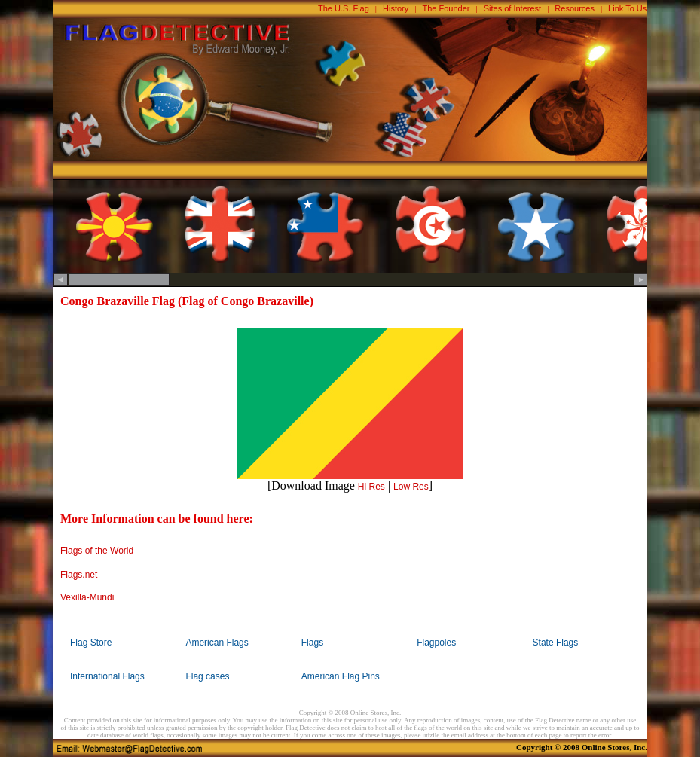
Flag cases (207, 676)
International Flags (107, 676)
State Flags (556, 643)
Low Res (411, 487)
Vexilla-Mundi (87, 597)
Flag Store (91, 643)
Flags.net (79, 575)
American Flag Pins (341, 676)
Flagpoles (436, 643)
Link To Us (627, 8)
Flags (312, 643)
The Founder (446, 8)
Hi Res (371, 487)
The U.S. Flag (344, 8)
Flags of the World (97, 551)
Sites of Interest (512, 8)
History (396, 8)
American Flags (217, 643)
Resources (575, 8)
